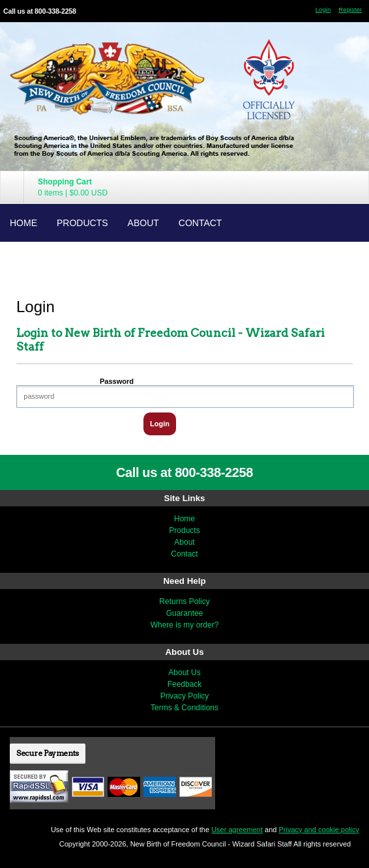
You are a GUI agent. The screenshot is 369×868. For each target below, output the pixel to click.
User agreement (237, 830)
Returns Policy (184, 601)
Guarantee (185, 613)
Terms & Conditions (184, 708)
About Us (184, 673)
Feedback (185, 684)
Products (82, 223)
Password (117, 381)
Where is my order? (185, 625)
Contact (200, 223)
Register (350, 9)
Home (23, 223)
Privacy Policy (185, 696)
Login (323, 9)
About (143, 223)
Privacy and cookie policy (319, 830)
